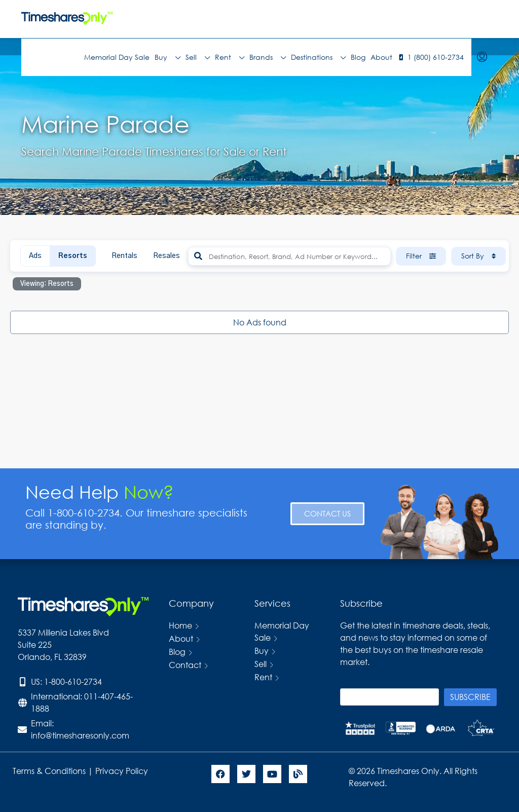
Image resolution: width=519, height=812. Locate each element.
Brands (268, 57)
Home (180, 625)
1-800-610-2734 (73, 681)
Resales (166, 256)
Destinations (318, 57)
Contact (185, 665)
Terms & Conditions (49, 771)
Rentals (124, 256)
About (381, 57)
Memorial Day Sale (117, 57)
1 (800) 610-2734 (436, 57)
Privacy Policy (123, 771)
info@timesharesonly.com (80, 735)
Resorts (73, 256)
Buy (168, 57)
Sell (198, 57)
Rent (230, 57)
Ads (35, 256)
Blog (358, 57)
